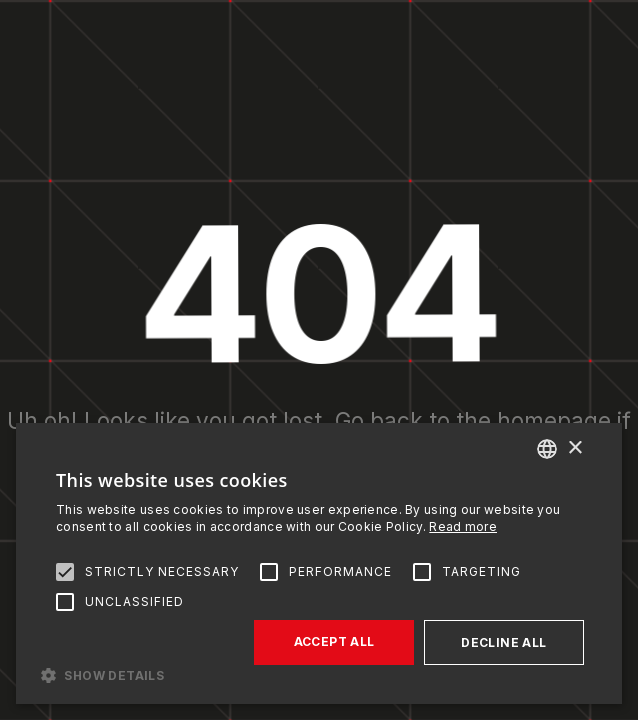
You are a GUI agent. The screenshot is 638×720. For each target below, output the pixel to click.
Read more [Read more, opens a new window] (463, 526)
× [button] (574, 448)
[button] (319, 674)
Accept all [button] (334, 641)
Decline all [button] (503, 642)
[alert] (319, 563)
